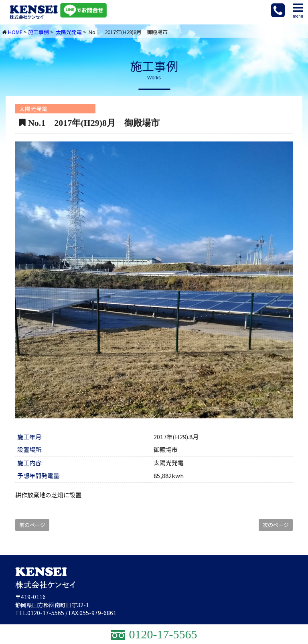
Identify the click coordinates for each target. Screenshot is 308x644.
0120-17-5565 (46, 613)
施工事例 (38, 32)
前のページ (32, 525)
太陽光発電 (69, 32)
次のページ (276, 525)
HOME (15, 32)
